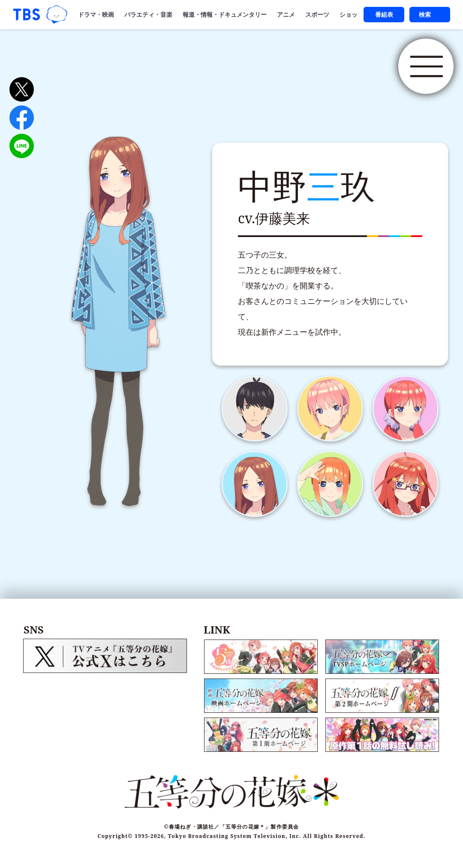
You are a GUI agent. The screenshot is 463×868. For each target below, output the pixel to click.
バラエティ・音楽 (148, 15)
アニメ (286, 15)
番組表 (384, 15)
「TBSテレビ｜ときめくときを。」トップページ (27, 15)
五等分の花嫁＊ (146, 72)
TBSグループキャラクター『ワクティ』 (57, 15)
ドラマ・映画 (96, 15)
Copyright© (115, 829)
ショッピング (358, 15)
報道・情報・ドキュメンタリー (225, 15)
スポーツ (317, 15)
